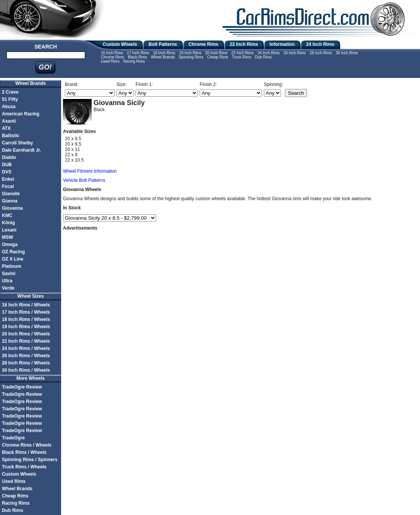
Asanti (9, 121)
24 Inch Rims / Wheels (26, 348)
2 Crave (10, 92)
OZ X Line (13, 259)
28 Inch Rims (321, 53)
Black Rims (137, 57)
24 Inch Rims (320, 44)
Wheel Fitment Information (90, 171)
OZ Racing (13, 252)
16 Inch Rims (112, 53)
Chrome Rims (204, 44)
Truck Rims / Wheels (24, 467)
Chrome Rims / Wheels (27, 445)
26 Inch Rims (295, 53)
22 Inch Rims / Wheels (26, 341)
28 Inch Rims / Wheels (26, 363)
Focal (8, 186)
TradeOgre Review (22, 387)
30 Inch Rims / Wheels (26, 370)
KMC (7, 215)
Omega (10, 245)
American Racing (21, 114)
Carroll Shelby (17, 143)
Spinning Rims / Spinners (30, 460)
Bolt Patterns (163, 44)
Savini (9, 274)
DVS (7, 172)
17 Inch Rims (138, 53)
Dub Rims (263, 57)
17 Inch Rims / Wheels (26, 312)
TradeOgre (13, 438)
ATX (6, 128)
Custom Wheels (120, 44)
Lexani (9, 230)
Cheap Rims (217, 57)
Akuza (9, 107)
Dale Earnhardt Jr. (22, 150)
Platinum (12, 266)
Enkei (8, 179)
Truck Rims (241, 57)
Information (282, 44)
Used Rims (110, 61)
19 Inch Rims (190, 53)
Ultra (7, 281)
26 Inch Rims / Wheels (26, 356)
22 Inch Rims (244, 44)
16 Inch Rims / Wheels (26, 305)
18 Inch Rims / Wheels (26, 319)
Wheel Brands (163, 57)
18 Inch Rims (164, 53)
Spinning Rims (191, 57)
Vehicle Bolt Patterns (84, 180)
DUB (7, 165)
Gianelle (11, 194)
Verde (8, 288)
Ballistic (11, 136)
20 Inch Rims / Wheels (26, 334)
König (8, 223)
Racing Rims (134, 61)
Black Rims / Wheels (24, 452)
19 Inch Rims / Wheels (26, 327)
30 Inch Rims (347, 53)
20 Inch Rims (216, 53)
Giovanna (12, 208)
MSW (7, 237)
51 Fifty (10, 99)
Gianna (10, 201)
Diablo (9, 157)
